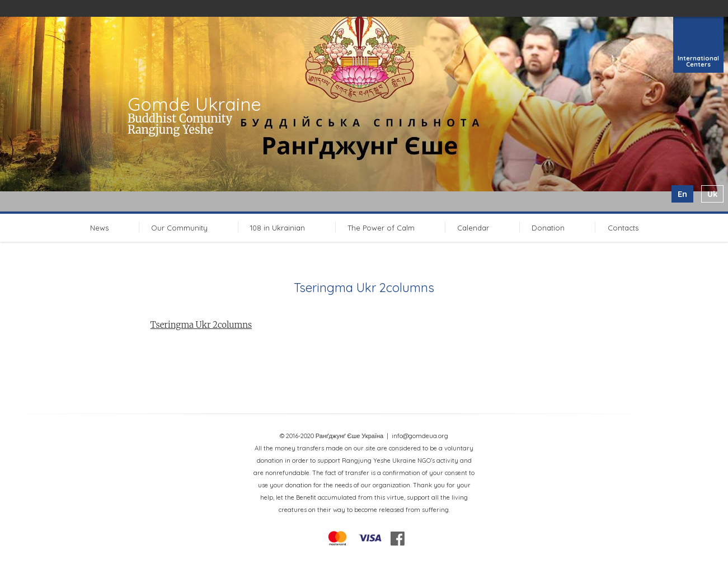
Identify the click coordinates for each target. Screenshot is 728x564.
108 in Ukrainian (278, 228)
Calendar (473, 228)
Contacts (623, 228)
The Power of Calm (381, 228)
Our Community (179, 228)
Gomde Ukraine (194, 104)
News (99, 228)
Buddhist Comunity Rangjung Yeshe (180, 124)
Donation (548, 228)
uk (712, 194)
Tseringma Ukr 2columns (201, 325)
